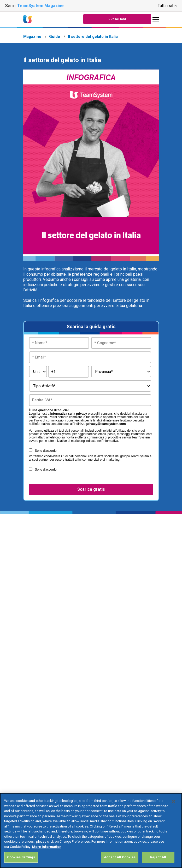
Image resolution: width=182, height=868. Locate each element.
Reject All (158, 857)
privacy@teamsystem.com (106, 424)
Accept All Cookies (120, 857)
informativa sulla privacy (69, 414)
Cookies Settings (21, 857)
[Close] (174, 801)
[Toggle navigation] (156, 19)
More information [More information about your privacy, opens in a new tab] (47, 847)
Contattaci (117, 19)
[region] (91, 831)
